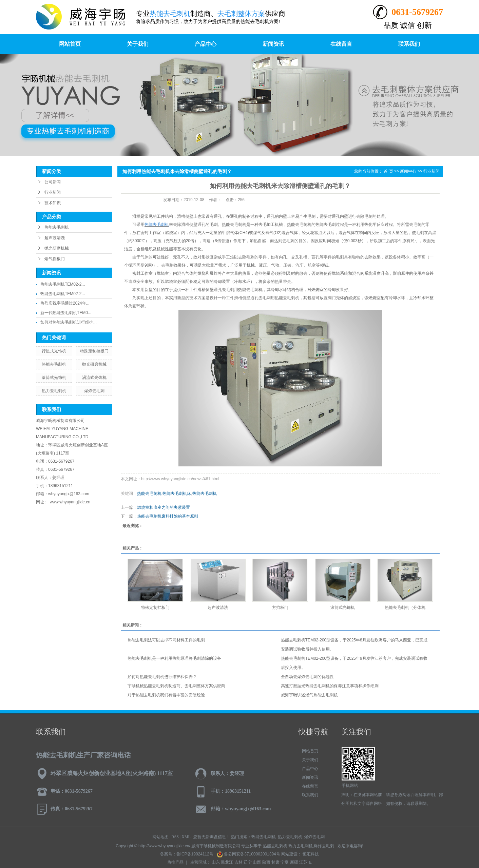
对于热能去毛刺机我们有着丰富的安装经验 (166, 695)
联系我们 (409, 44)
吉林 (238, 862)
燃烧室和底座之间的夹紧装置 (164, 507)
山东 (216, 862)
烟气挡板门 (55, 259)
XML (186, 837)
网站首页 (70, 44)
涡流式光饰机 (94, 378)
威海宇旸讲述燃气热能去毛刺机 (309, 695)
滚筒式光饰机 (54, 378)
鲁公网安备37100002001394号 (249, 854)
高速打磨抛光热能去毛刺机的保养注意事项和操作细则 (330, 686)
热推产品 (175, 862)
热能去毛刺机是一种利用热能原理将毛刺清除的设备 (174, 658)
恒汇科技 (310, 854)
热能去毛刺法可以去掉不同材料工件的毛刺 (166, 640)
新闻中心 (408, 171)
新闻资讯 (273, 44)
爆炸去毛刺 (94, 391)
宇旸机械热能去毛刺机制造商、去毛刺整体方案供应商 (176, 686)
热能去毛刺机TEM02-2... (63, 284)
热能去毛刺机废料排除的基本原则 (168, 516)
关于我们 (138, 44)
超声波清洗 (55, 238)
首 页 (388, 171)
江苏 (303, 862)
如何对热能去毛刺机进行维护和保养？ (162, 677)
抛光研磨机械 (57, 248)
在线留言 (341, 44)
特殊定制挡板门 (94, 351)
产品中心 (206, 44)
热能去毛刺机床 (177, 494)
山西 (257, 862)
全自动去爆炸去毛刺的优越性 (307, 677)
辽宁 (248, 862)
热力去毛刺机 (54, 391)
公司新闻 (53, 182)
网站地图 (160, 837)
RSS (175, 837)
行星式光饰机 (54, 351)
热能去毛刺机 (57, 227)
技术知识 (53, 203)
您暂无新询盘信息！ (212, 837)
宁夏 (285, 862)
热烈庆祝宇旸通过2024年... (65, 303)
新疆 (294, 862)
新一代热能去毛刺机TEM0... (66, 313)
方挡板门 (280, 607)
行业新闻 (53, 192)
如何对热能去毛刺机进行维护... (69, 322)
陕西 (266, 862)
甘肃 (275, 862)
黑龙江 (227, 862)
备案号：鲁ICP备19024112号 (187, 854)
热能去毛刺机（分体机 (405, 607)
